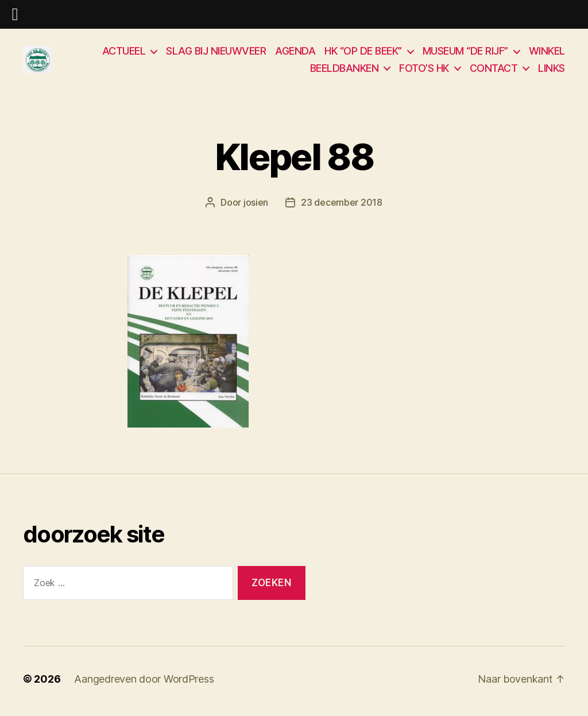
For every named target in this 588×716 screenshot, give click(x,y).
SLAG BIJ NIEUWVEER (216, 53)
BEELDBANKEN (345, 70)
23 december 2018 (342, 207)
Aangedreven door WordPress (144, 684)
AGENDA (295, 53)
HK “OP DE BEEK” (363, 53)
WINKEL (547, 53)
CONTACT (494, 70)
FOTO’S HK (424, 70)
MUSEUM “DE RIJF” (465, 53)
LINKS (552, 70)
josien (256, 207)
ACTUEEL (124, 53)
